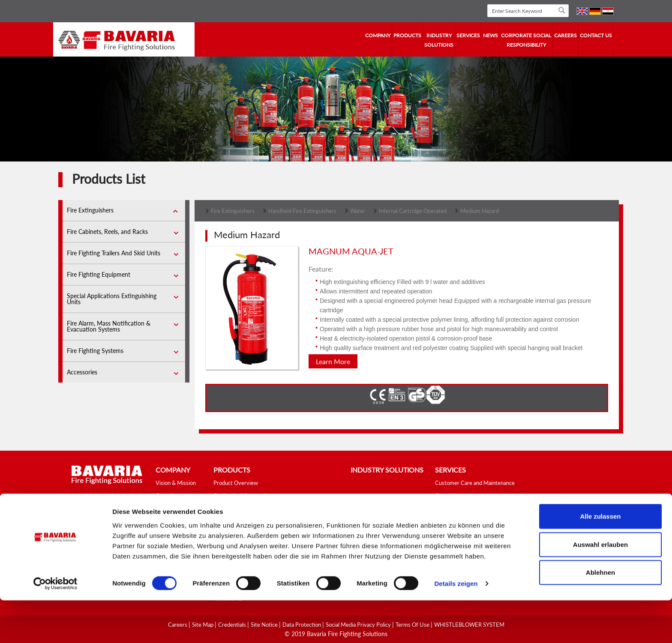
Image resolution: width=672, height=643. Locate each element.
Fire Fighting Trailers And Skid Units (114, 253)
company (378, 35)
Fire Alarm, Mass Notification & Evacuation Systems (109, 326)
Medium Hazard (480, 211)
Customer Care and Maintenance (475, 483)
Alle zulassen (600, 559)
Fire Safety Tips (454, 521)
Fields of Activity (176, 521)
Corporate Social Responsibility (526, 40)
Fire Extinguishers (90, 210)
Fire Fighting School (459, 508)
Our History (170, 508)
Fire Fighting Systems (95, 351)
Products (407, 35)
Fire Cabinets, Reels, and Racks (107, 232)
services (468, 35)
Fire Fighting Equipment (99, 274)
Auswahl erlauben (600, 587)
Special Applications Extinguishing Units (112, 299)
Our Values (169, 534)
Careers (565, 35)
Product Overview (236, 483)
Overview (168, 496)
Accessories (82, 372)
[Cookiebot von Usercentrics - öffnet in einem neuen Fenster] (55, 626)
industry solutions (439, 40)
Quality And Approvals (241, 496)
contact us (596, 35)
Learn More (333, 361)
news (490, 35)
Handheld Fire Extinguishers (302, 211)
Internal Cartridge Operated (413, 211)
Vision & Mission (176, 483)
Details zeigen (456, 626)
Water (358, 211)
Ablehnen (600, 615)
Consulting (448, 496)
